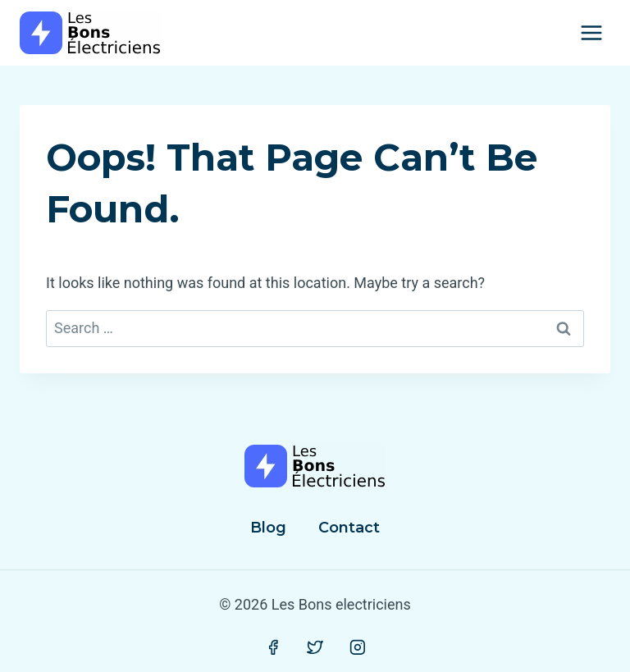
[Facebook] (273, 647)
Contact (349, 528)
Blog (268, 528)
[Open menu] (591, 32)
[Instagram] (358, 647)
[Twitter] (315, 647)
